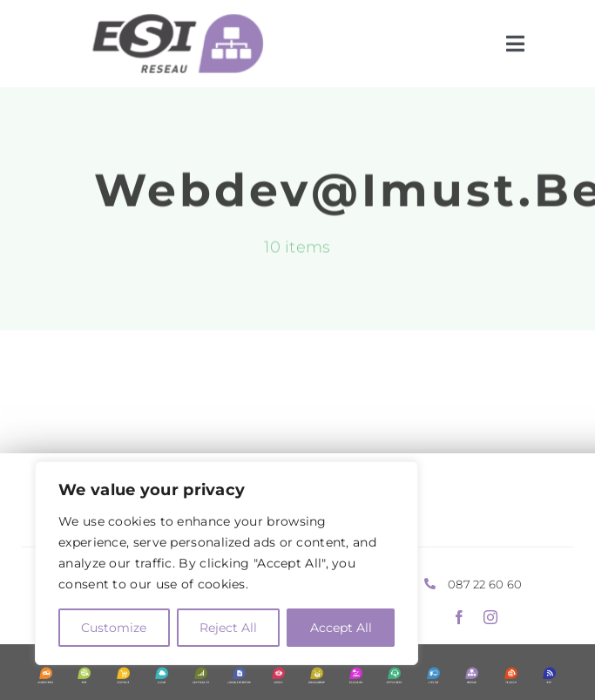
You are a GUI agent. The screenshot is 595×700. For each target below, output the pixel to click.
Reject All (228, 628)
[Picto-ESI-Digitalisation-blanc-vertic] (317, 676)
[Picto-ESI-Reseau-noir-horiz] (170, 22)
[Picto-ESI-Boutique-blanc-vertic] (123, 676)
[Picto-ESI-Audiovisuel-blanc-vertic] (46, 676)
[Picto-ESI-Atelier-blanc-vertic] (433, 676)
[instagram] (490, 617)
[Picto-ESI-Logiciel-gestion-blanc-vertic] (239, 676)
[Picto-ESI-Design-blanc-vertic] (278, 676)
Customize (114, 628)
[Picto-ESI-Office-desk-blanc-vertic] (394, 676)
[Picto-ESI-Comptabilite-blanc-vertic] (201, 676)
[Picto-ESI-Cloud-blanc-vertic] (162, 676)
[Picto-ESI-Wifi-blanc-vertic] (549, 676)
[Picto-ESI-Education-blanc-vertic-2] (356, 676)
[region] (227, 563)
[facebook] (459, 617)
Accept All (341, 628)
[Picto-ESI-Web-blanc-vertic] (84, 676)
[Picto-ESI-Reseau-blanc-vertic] (472, 676)
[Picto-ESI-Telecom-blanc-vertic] (511, 676)
